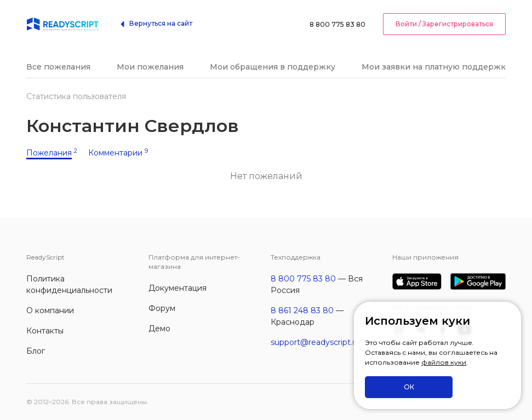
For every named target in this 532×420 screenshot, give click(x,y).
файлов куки (444, 362)
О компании (50, 310)
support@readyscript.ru (315, 342)
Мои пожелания (150, 67)
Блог (36, 351)
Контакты (45, 331)
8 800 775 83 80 (337, 24)
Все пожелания (58, 67)
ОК (409, 387)
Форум (162, 308)
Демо (159, 329)
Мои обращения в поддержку (273, 67)
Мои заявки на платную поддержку (436, 67)
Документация (178, 288)
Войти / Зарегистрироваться (444, 24)
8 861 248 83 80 (302, 310)
